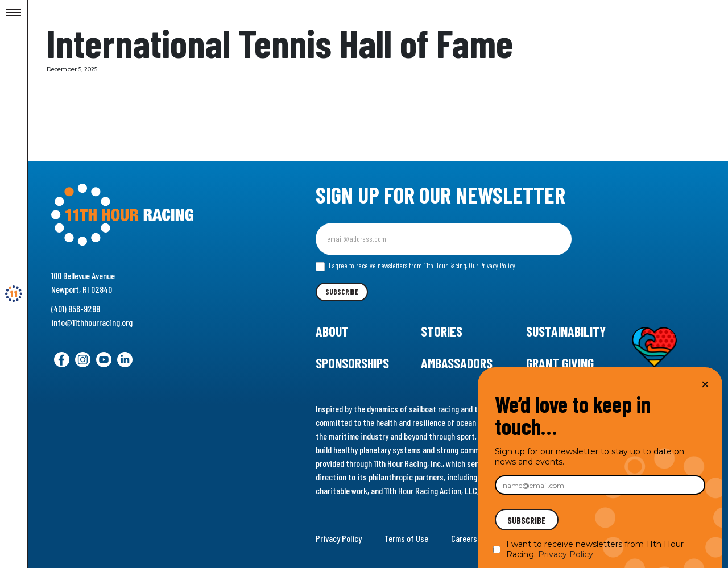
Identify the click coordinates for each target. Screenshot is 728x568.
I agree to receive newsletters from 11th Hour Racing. (415, 266)
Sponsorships (352, 363)
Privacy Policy (339, 538)
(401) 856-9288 (76, 308)
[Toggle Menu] (14, 13)
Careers (464, 538)
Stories (442, 331)
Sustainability (566, 331)
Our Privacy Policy (492, 266)
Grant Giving (560, 363)
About (332, 331)
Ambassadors (457, 363)
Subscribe (342, 292)
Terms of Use (406, 538)
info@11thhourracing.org (92, 322)
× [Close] (705, 384)
